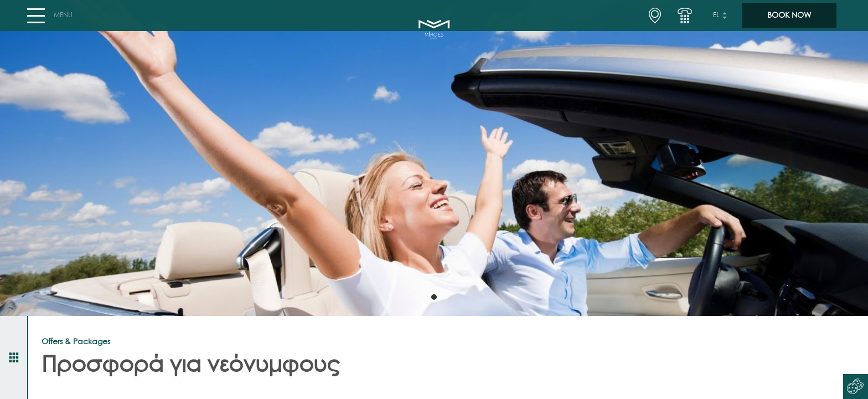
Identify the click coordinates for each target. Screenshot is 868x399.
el (716, 20)
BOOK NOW (789, 20)
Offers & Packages (76, 342)
